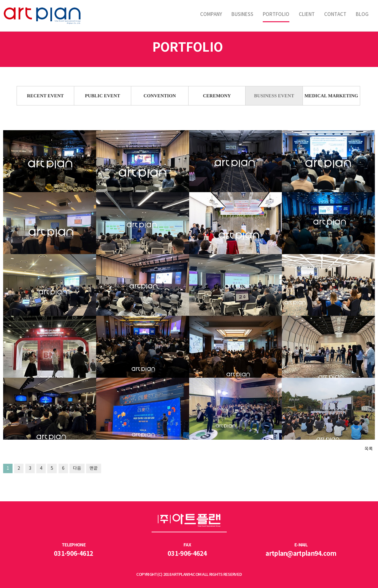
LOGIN (189, 581)
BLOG (362, 15)
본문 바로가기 (0, 0)
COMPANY (211, 15)
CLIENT (307, 15)
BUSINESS (242, 15)
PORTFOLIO (276, 15)
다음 (77, 468)
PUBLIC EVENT (102, 96)
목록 (368, 448)
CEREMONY (217, 96)
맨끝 (94, 468)
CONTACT (335, 15)
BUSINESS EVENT (274, 96)
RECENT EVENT (45, 96)
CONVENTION (160, 96)
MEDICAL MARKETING (331, 96)
